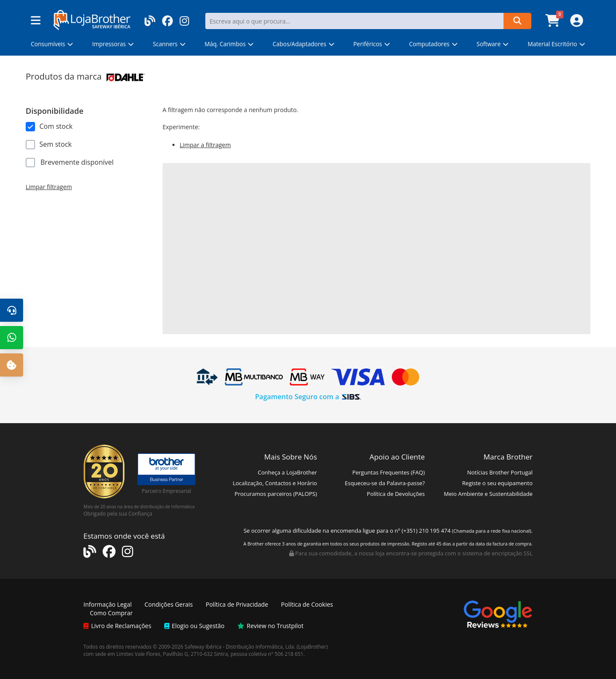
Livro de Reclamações (117, 626)
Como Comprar (111, 613)
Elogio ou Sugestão (194, 626)
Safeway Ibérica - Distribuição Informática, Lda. (240, 646)
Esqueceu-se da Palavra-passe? (385, 483)
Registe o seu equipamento (497, 483)
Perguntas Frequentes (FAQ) (388, 472)
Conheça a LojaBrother (287, 472)
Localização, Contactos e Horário (275, 483)
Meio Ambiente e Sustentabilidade (488, 494)
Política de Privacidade (237, 604)
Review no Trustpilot (271, 626)
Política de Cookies (307, 604)
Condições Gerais (169, 604)
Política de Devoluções (396, 494)
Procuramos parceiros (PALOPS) (276, 494)
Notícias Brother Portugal (500, 472)
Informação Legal (108, 604)
